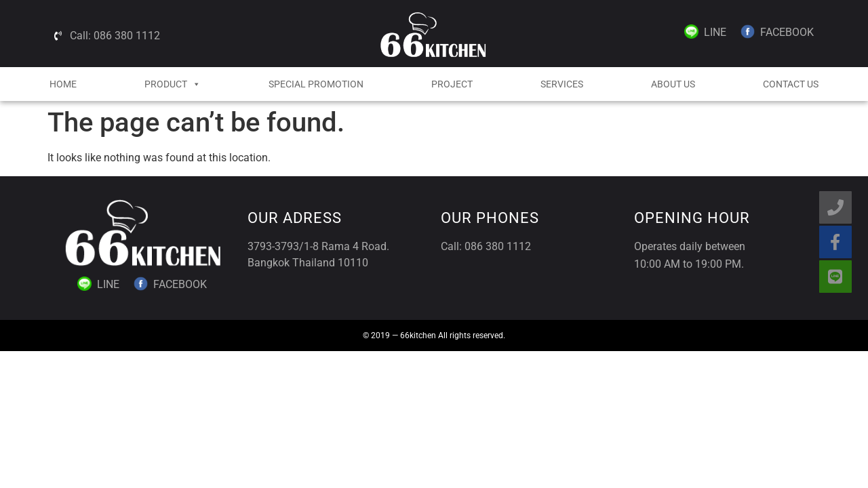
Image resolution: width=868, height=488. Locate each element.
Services (562, 84)
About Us (673, 84)
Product (173, 84)
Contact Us (791, 84)
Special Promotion (316, 84)
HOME (63, 84)
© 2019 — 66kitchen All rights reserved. (434, 335)
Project (452, 84)
